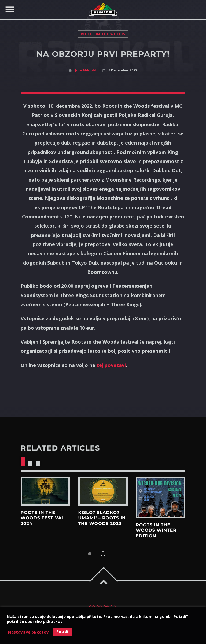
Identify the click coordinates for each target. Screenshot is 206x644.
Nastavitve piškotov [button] (28, 632)
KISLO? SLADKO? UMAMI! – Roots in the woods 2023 (102, 518)
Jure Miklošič (86, 70)
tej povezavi (111, 365)
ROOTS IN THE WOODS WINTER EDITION (156, 531)
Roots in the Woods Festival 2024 (43, 518)
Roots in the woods (103, 34)
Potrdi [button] (62, 632)
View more (45, 491)
